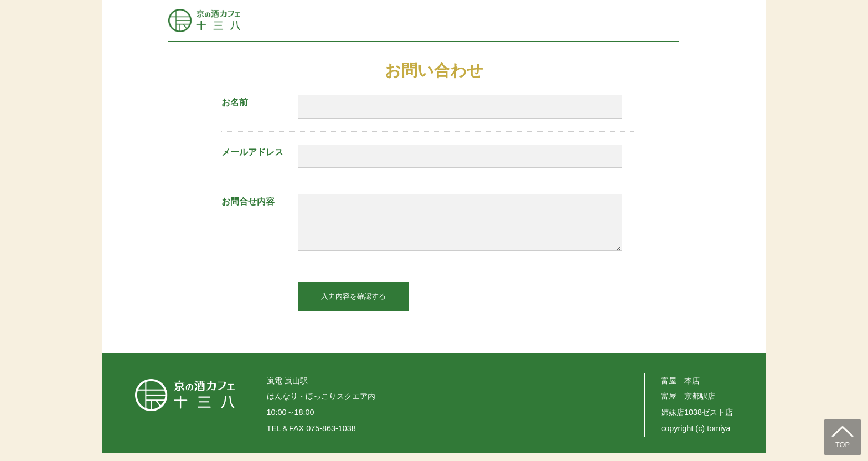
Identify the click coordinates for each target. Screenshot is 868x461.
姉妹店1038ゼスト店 (697, 421)
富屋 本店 (680, 389)
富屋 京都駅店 (688, 404)
